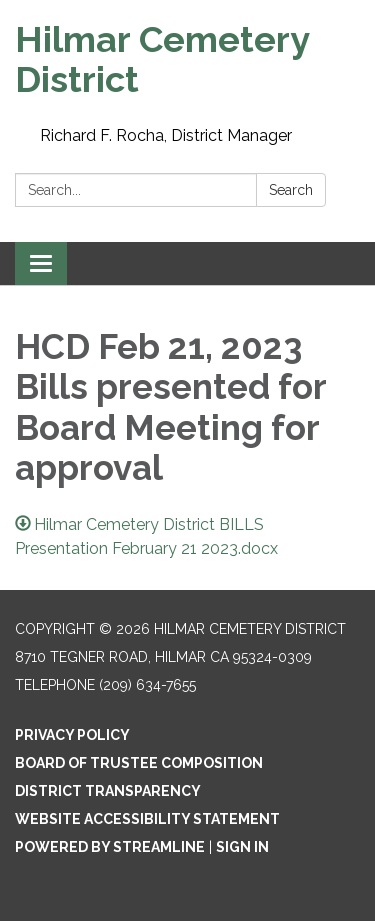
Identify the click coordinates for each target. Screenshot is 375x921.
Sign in (242, 847)
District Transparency (108, 791)
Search (291, 190)
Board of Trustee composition (139, 763)
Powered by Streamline (110, 847)
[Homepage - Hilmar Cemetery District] (187, 59)
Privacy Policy (72, 735)
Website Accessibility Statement (147, 819)
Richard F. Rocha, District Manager (166, 135)
